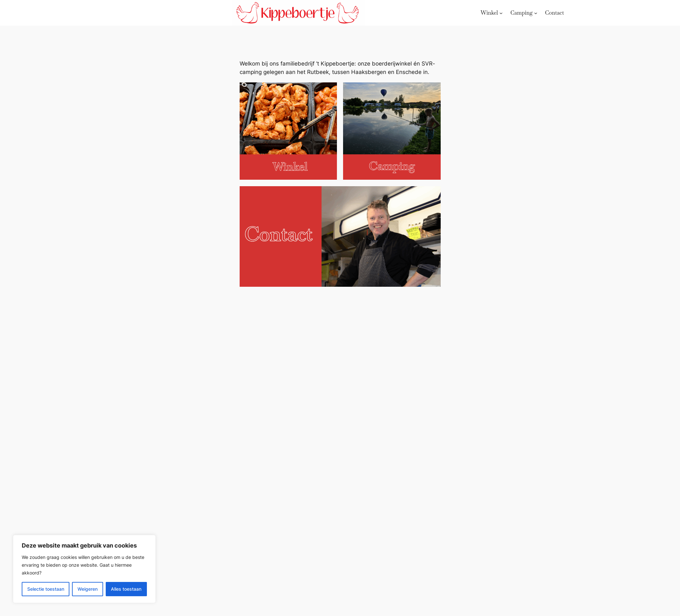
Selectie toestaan (46, 589)
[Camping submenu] (536, 13)
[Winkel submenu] (501, 13)
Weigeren (88, 589)
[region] (84, 569)
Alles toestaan (126, 589)
